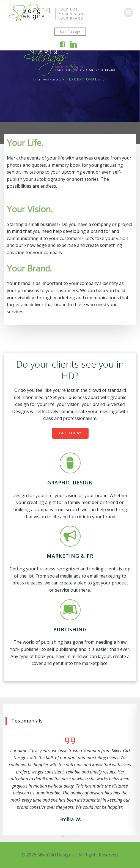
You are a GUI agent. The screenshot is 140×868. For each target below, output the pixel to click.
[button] (63, 836)
